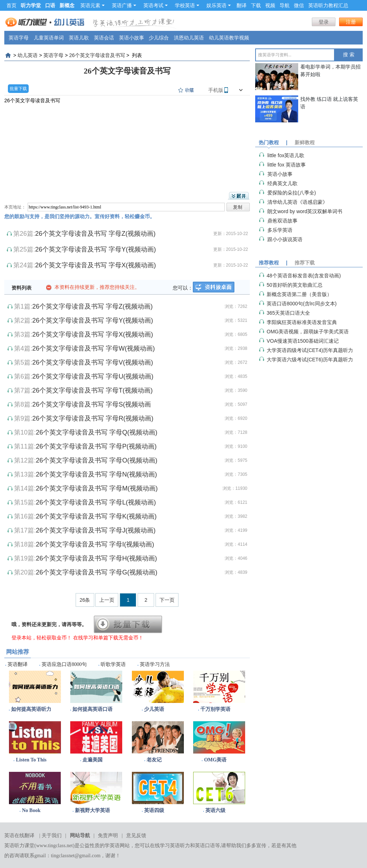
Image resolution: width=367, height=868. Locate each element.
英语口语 (205, 846)
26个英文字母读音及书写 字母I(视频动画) (95, 544)
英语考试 (156, 5)
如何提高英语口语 (92, 709)
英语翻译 (18, 664)
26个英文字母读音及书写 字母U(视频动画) (93, 376)
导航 (285, 5)
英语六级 (215, 810)
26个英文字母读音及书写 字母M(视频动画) (97, 488)
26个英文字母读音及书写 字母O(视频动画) (97, 460)
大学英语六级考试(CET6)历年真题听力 (310, 360)
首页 (11, 5)
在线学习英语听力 (170, 846)
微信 (299, 5)
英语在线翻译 (19, 836)
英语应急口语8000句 (64, 664)
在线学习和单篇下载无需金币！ (108, 638)
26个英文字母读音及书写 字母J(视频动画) (96, 530)
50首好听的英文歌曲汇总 (295, 285)
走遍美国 (92, 760)
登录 (324, 22)
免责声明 (108, 836)
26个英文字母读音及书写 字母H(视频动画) (96, 558)
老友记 (154, 760)
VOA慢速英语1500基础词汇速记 (303, 341)
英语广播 (124, 5)
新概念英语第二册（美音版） (299, 294)
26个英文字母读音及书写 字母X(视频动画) (96, 265)
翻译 (242, 5)
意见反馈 (136, 836)
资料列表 (22, 288)
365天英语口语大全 (288, 313)
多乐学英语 (280, 230)
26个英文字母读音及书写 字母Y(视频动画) (96, 249)
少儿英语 (154, 709)
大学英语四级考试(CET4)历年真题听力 (310, 350)
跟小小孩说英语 (285, 239)
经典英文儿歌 (282, 183)
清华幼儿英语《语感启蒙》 (297, 202)
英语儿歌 (79, 38)
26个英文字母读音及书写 (97, 55)
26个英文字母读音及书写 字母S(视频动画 (92, 404)
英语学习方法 (155, 664)
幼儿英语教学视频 (229, 38)
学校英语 (187, 5)
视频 (270, 5)
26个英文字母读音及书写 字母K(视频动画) (96, 516)
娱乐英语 (219, 5)
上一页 (107, 600)
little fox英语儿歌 (286, 155)
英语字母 (19, 38)
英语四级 (154, 810)
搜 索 (349, 55)
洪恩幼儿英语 (189, 38)
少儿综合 (159, 38)
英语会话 (104, 38)
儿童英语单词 (49, 38)
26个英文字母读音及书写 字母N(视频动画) (96, 474)
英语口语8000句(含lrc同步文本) (302, 304)
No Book (31, 810)
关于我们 (52, 836)
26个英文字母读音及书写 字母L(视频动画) (96, 502)
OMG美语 (215, 760)
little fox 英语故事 (287, 165)
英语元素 (92, 5)
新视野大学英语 (92, 810)
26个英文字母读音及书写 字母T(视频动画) (92, 390)
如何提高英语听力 (31, 709)
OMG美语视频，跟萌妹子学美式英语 (308, 332)
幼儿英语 (28, 55)
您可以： (183, 288)
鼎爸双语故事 (282, 221)
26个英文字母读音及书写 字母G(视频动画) (97, 572)
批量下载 (18, 89)
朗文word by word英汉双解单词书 (305, 211)
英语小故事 (132, 38)
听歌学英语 (113, 664)
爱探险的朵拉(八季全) (292, 193)
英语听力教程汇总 (328, 5)
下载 (256, 5)
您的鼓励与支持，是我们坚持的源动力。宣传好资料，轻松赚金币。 (80, 216)
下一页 (167, 600)
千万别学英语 (215, 709)
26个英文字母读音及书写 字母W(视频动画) (94, 348)
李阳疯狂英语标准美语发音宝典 (302, 322)
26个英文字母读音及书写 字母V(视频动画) (93, 362)
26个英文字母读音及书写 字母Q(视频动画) (97, 432)
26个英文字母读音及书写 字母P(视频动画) (96, 446)
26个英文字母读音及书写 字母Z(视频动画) (95, 234)
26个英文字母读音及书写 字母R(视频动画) (93, 418)
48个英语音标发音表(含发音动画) (304, 276)
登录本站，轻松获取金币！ (42, 638)
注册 (351, 22)
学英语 (112, 846)
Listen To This (31, 760)
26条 (85, 600)
